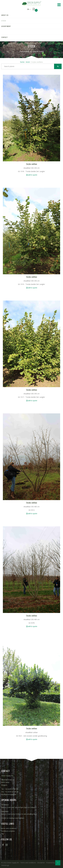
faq (2, 834)
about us (5, 15)
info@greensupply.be (9, 794)
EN (28, 9)
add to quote (33, 175)
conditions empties (8, 831)
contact (5, 37)
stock (4, 21)
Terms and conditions (28, 863)
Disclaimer (41, 863)
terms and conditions (9, 828)
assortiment (6, 26)
